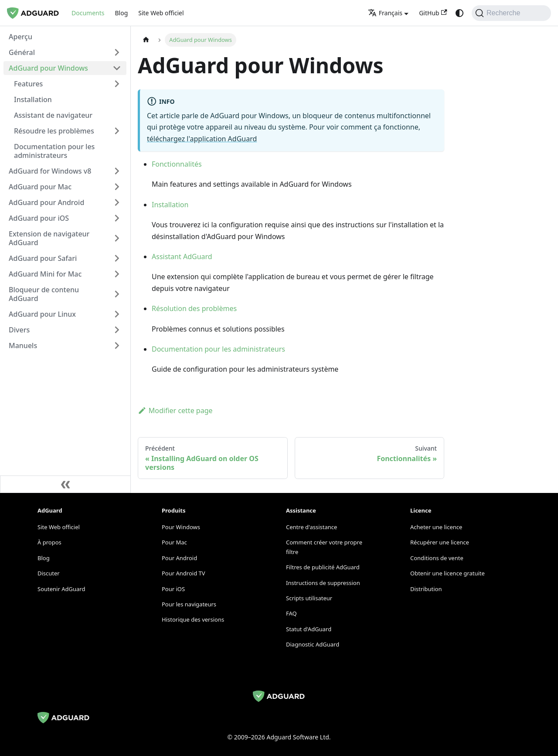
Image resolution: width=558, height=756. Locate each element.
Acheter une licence (436, 527)
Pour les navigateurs (189, 604)
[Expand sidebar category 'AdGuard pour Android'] (117, 202)
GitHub (433, 13)
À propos (49, 542)
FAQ (291, 613)
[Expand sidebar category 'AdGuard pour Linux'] (117, 314)
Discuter (49, 573)
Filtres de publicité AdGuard (323, 567)
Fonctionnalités (177, 164)
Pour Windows (181, 527)
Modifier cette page (175, 410)
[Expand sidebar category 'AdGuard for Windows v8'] (117, 171)
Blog (121, 13)
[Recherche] (511, 13)
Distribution (426, 589)
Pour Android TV (184, 573)
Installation (170, 205)
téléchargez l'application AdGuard (202, 139)
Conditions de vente (437, 558)
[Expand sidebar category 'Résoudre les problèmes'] (117, 131)
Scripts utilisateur (309, 598)
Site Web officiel (161, 13)
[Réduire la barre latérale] (65, 484)
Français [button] (385, 13)
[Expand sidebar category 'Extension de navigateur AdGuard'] (117, 238)
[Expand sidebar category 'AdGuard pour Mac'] (117, 187)
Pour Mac (174, 542)
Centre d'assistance (311, 527)
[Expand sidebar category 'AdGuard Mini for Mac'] (117, 274)
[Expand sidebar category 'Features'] (117, 84)
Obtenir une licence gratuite (447, 573)
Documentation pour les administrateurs (218, 349)
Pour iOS (173, 589)
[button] (65, 52)
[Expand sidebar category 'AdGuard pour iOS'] (117, 218)
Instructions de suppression (323, 583)
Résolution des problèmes (194, 308)
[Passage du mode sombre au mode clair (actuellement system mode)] (459, 13)
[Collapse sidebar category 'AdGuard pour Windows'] (117, 68)
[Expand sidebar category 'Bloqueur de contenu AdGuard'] (117, 294)
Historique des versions (193, 619)
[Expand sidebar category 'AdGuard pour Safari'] (117, 258)
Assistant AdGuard (182, 257)
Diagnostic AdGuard (313, 644)
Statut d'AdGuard (309, 629)
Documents (88, 13)
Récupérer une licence (440, 542)
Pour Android (179, 558)
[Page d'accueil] (146, 40)
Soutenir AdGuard (61, 589)
